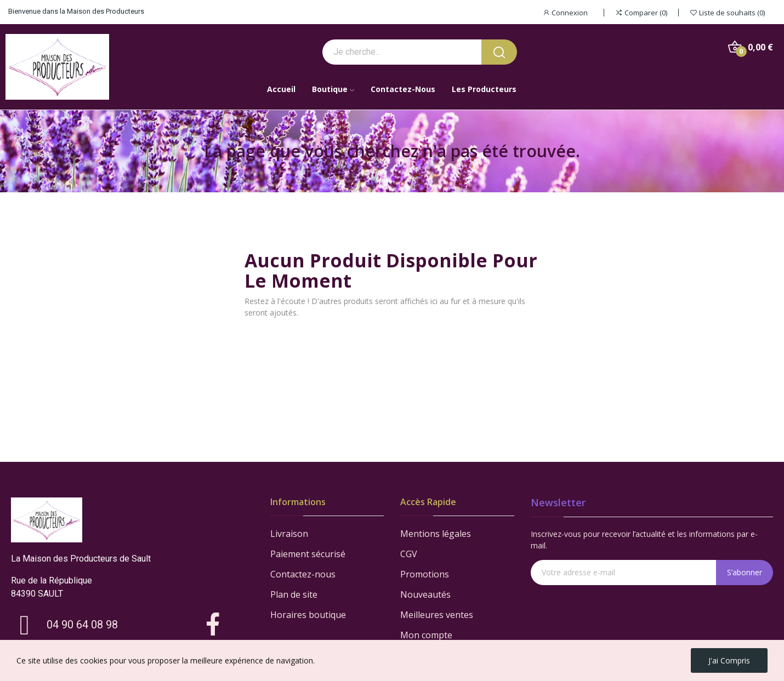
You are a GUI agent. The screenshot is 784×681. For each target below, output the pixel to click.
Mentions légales (436, 534)
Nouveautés (425, 594)
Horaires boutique (308, 615)
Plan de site (294, 594)
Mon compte (426, 635)
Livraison (289, 534)
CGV (409, 554)
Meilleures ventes (437, 615)
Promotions (425, 574)
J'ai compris (729, 660)
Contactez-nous (303, 574)
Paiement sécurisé (308, 554)
